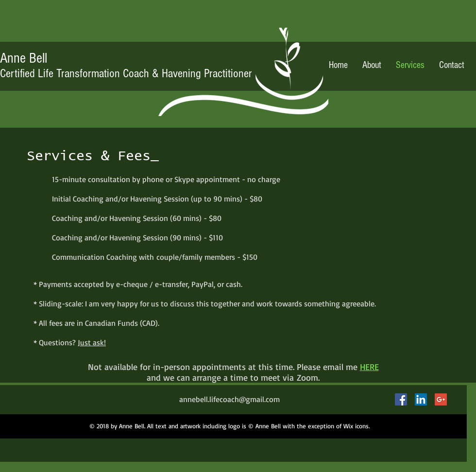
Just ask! (92, 342)
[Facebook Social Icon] (401, 399)
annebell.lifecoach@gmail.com (229, 399)
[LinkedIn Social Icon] (421, 399)
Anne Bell (24, 58)
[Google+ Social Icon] (441, 399)
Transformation (88, 73)
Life (28, 73)
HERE (369, 367)
